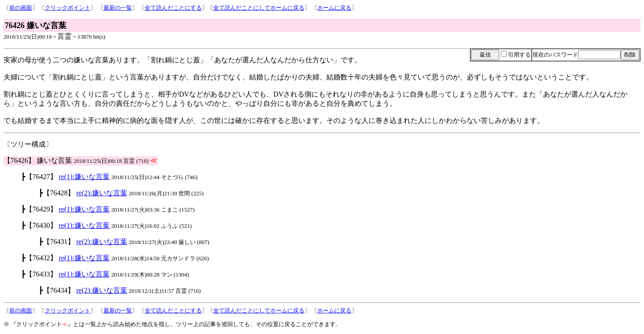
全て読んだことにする (173, 8)
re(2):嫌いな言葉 (102, 193)
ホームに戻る (334, 8)
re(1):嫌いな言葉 (84, 177)
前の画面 (21, 8)
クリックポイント (68, 8)
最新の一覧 (118, 8)
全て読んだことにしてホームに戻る (259, 8)
